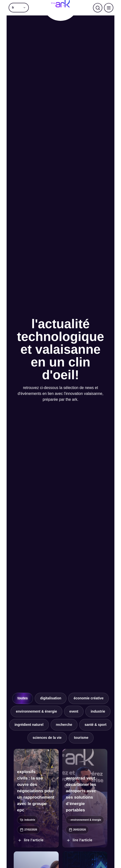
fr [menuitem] (13, 8)
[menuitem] (19, 8)
